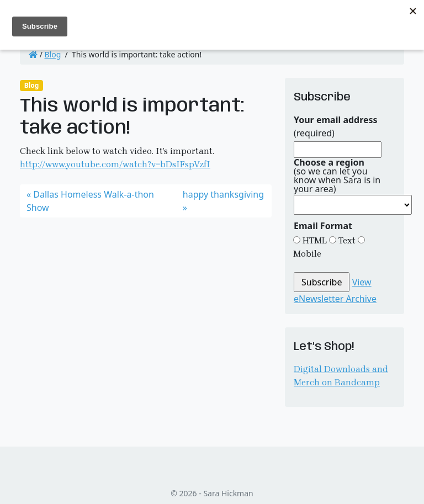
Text (346, 240)
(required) (336, 126)
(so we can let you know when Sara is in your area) (337, 176)
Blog (53, 54)
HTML (314, 240)
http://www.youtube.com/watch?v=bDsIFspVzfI (115, 164)
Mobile (307, 254)
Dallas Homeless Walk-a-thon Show (90, 201)
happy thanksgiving (223, 194)
